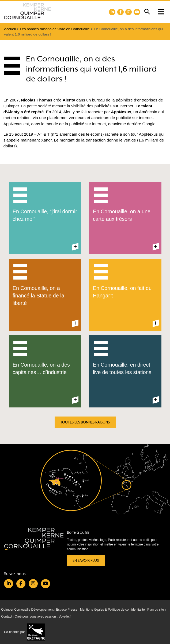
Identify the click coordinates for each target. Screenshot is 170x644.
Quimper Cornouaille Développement (27, 610)
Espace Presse (67, 610)
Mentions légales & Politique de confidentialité (112, 610)
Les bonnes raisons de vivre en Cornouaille (55, 29)
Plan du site (156, 610)
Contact (7, 616)
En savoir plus (86, 561)
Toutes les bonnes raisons (85, 422)
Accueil (10, 29)
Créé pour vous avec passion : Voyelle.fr (43, 616)
